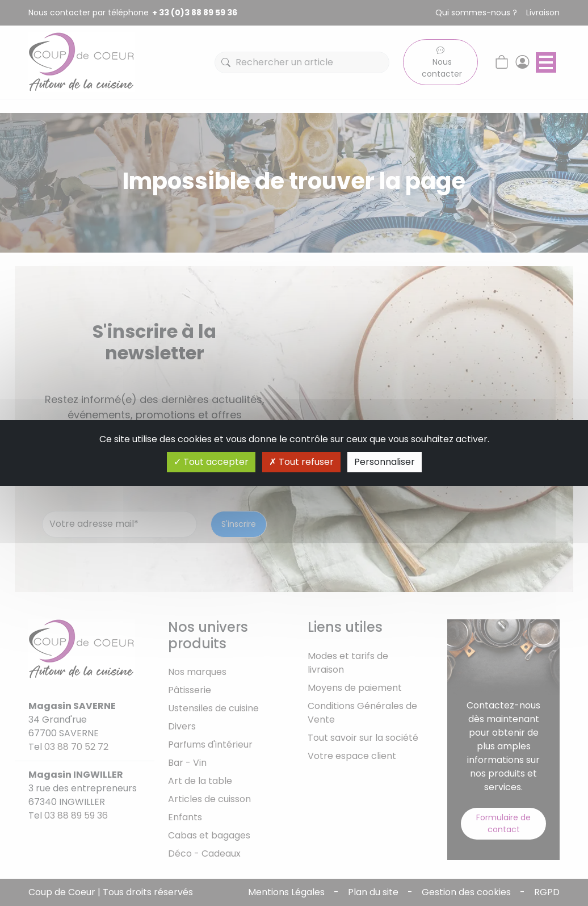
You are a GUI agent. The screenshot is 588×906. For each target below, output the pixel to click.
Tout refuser (301, 462)
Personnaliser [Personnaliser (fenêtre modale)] (385, 462)
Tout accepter (211, 462)
